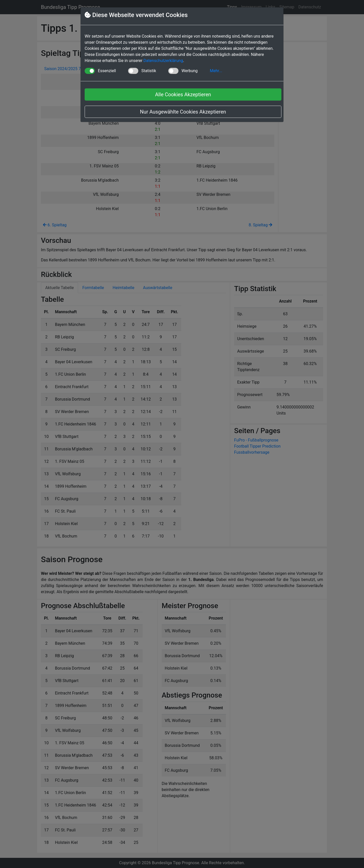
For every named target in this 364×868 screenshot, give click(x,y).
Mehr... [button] (216, 71)
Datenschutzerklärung (163, 61)
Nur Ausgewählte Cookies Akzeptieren (183, 112)
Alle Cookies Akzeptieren (183, 94)
